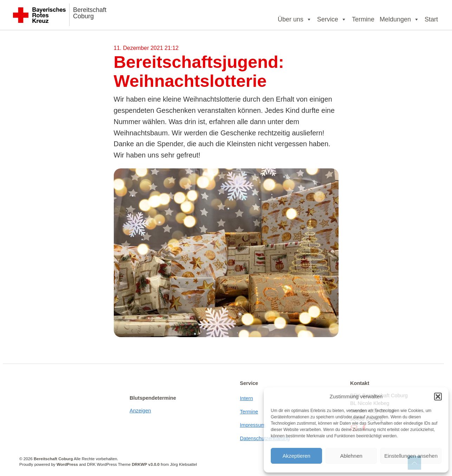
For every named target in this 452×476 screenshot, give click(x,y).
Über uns (295, 19)
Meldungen (399, 19)
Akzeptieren (296, 456)
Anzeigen (140, 411)
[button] (438, 397)
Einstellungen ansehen (411, 456)
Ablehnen (351, 456)
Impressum (253, 425)
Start (431, 19)
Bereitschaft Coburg (90, 13)
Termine (363, 19)
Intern (246, 398)
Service (332, 19)
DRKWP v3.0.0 (146, 464)
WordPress (67, 464)
